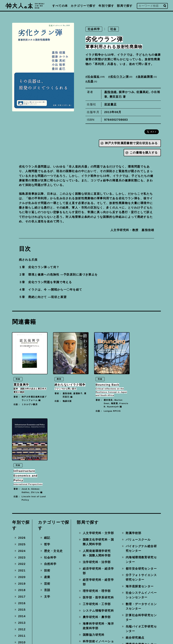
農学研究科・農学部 (97, 536)
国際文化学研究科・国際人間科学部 (98, 461)
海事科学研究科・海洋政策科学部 (98, 545)
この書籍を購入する (144, 153)
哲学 (47, 463)
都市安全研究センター (141, 487)
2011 (22, 554)
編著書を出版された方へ (111, 609)
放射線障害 (148, 77)
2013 (22, 541)
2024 (22, 469)
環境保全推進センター (141, 563)
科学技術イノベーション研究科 (98, 562)
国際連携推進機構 (95, 578)
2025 (22, 463)
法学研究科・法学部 (97, 481)
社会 (114, 29)
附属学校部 (133, 452)
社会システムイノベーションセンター (141, 514)
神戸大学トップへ (106, 624)
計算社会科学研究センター (141, 536)
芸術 (47, 502)
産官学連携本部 (137, 569)
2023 (22, 476)
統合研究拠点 (135, 556)
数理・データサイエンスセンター (141, 525)
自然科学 (50, 483)
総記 (47, 456)
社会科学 (94, 29)
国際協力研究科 (94, 553)
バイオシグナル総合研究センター (141, 467)
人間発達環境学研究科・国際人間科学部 (97, 472)
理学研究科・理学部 (97, 510)
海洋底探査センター (140, 505)
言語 (47, 509)
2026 (22, 456)
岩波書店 (110, 105)
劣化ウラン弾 (122, 77)
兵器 (92, 82)
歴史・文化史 (53, 469)
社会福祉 (96, 77)
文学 (47, 515)
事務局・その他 (137, 582)
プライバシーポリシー (109, 616)
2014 (22, 535)
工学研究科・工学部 (97, 523)
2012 (22, 548)
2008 (22, 574)
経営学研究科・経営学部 (98, 501)
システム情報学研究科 (98, 529)
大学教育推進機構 (95, 571)
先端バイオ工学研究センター (141, 547)
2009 (22, 567)
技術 (47, 489)
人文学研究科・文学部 (98, 452)
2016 (22, 522)
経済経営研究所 (94, 584)
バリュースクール (138, 458)
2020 (22, 496)
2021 (22, 489)
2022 (22, 483)
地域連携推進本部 (138, 576)
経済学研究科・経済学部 (98, 490)
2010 (22, 561)
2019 (22, 502)
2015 (22, 528)
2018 (22, 509)
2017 (22, 515)
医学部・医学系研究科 (98, 516)
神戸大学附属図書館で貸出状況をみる (131, 143)
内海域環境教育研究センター (141, 478)
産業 (47, 496)
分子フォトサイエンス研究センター (141, 496)
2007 (22, 581)
